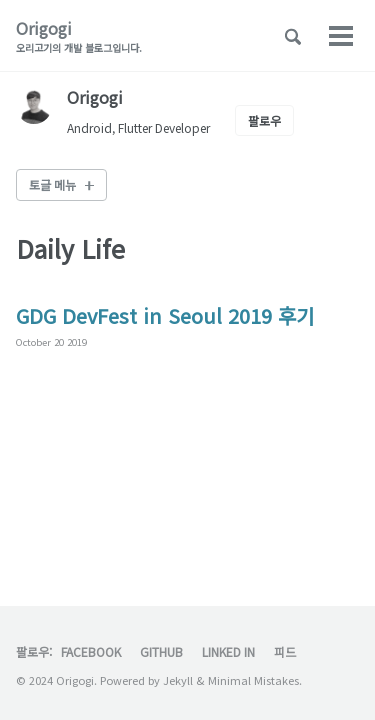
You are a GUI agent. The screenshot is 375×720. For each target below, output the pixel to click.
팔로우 (264, 120)
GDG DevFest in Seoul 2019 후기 (165, 315)
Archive (220, 36)
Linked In (228, 651)
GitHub (161, 651)
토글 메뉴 (52, 184)
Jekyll (178, 680)
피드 (285, 651)
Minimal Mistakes (253, 680)
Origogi (79, 35)
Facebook (91, 651)
